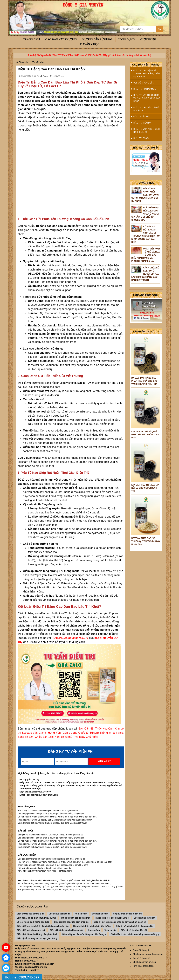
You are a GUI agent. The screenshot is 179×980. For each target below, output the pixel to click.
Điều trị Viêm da (142, 123)
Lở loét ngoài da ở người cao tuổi (33, 922)
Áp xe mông (94, 930)
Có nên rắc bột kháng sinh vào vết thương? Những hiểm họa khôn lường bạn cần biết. (57, 817)
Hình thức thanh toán (143, 966)
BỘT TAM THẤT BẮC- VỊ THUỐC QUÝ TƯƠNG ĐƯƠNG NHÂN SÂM (146, 541)
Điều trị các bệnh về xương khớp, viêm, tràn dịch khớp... (147, 74)
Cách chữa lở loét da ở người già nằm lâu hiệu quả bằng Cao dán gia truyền (53, 823)
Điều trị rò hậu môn (145, 89)
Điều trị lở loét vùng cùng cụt (31, 930)
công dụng (126, 39)
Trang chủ (31, 39)
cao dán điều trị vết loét (64, 887)
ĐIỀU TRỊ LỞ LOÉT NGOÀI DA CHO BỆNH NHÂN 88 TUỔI (45, 871)
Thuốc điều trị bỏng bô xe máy (76, 918)
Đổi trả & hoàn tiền (142, 958)
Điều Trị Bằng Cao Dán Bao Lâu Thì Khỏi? (52, 69)
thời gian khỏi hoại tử (27, 890)
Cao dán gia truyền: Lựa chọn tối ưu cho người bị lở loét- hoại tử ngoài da (51, 859)
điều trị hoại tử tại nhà (70, 880)
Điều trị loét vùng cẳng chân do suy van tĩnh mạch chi (120, 922)
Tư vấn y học (90, 44)
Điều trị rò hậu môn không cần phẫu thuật (37, 934)
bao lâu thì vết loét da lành (98, 884)
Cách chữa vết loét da (59, 914)
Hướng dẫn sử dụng (97, 39)
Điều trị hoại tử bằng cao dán (69, 890)
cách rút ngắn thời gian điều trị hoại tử (67, 884)
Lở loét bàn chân (100, 914)
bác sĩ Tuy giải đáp (114, 887)
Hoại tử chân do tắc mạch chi (127, 914)
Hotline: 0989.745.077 (22, 977)
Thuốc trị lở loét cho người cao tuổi (112, 918)
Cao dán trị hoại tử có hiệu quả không (35, 887)
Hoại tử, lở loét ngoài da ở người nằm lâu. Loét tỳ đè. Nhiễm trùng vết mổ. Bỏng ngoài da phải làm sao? (65, 862)
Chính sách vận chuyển (144, 962)
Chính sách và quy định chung (148, 954)
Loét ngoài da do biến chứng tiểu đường (36, 918)
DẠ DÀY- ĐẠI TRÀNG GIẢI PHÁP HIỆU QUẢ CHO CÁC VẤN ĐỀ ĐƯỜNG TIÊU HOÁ (144, 381)
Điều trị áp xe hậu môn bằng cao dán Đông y (84, 934)
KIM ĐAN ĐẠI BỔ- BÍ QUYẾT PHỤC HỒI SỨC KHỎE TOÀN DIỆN (145, 435)
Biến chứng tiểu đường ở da (30, 914)
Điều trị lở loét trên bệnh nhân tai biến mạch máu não (43, 926)
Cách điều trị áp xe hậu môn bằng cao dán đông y (135, 934)
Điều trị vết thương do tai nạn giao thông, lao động (147, 98)
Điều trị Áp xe (141, 117)
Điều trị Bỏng (141, 138)
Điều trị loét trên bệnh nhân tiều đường (92, 926)
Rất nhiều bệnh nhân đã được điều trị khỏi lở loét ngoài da (44, 868)
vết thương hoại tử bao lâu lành (90, 887)
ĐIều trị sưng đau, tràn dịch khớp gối (71, 922)
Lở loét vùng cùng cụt (144, 918)
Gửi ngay (104, 761)
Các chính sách (141, 945)
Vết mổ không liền (144, 83)
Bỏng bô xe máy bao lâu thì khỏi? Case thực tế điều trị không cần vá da (50, 835)
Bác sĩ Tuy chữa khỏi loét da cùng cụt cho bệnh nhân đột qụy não (48, 811)
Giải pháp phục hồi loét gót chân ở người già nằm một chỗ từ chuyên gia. (51, 814)
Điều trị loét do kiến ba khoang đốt (67, 930)
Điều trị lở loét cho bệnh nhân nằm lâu (135, 926)
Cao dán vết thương (61, 39)
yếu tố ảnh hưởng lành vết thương (33, 884)
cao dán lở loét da (46, 890)
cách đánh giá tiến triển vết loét (95, 880)
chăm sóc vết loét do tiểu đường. (44, 880)
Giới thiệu (148, 39)
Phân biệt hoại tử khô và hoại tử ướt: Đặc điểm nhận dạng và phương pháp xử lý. (55, 820)
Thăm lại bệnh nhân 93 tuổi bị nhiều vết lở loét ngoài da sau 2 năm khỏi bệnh (53, 865)
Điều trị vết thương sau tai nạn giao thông (37, 938)
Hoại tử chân (81, 914)
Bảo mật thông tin (141, 950)
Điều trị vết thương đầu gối (134, 930)
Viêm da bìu (110, 930)
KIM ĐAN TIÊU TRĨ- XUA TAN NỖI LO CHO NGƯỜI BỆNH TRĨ (145, 488)
